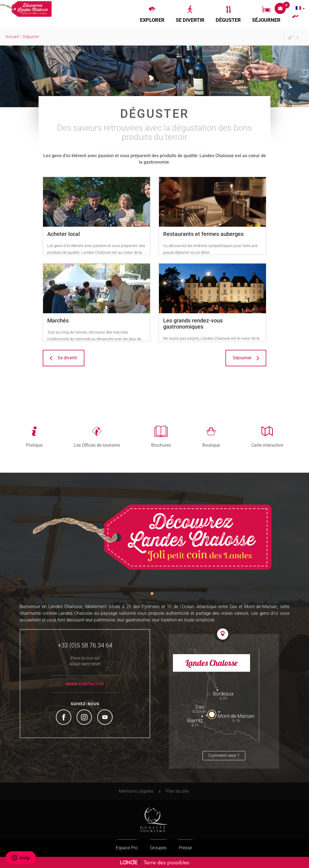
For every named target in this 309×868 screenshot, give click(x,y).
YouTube (106, 718)
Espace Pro (127, 848)
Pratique (34, 445)
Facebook (64, 718)
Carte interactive (267, 445)
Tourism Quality (154, 820)
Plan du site (177, 791)
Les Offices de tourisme (97, 445)
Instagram (85, 718)
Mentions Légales (136, 791)
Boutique (211, 445)
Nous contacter (85, 684)
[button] (152, 14)
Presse (185, 848)
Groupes (158, 848)
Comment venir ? (224, 755)
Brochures (161, 445)
